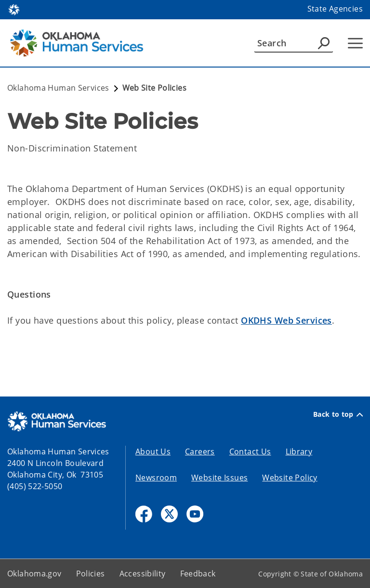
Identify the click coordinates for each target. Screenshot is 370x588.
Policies (91, 574)
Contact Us (250, 451)
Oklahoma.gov (34, 574)
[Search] (294, 43)
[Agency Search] (324, 43)
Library (299, 451)
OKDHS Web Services (286, 320)
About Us (153, 451)
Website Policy (290, 478)
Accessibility (143, 574)
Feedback (198, 574)
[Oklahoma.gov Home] (14, 9)
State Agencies (335, 9)
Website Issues (219, 478)
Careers (200, 451)
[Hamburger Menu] (355, 43)
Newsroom (156, 478)
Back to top (338, 414)
